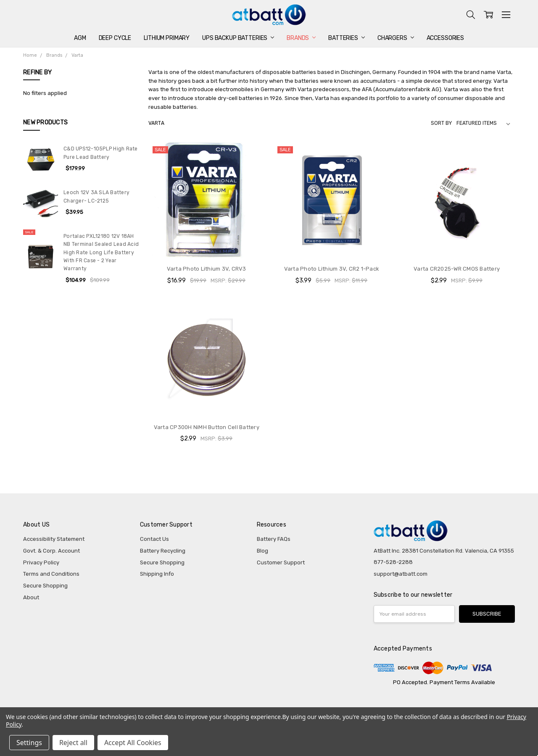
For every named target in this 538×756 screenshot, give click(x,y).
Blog (262, 551)
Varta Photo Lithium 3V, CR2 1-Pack (332, 269)
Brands (301, 38)
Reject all (73, 743)
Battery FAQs (274, 539)
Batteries (347, 38)
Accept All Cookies (133, 743)
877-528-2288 (393, 562)
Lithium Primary (167, 38)
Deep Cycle (115, 38)
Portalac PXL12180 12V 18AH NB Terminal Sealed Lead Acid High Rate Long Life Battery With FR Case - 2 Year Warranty (101, 252)
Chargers (396, 38)
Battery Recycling (163, 551)
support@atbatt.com (401, 574)
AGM (80, 38)
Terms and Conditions (51, 574)
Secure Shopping (45, 586)
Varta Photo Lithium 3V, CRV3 (207, 269)
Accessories (445, 38)
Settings (29, 743)
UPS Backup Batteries (238, 38)
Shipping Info (157, 574)
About (31, 597)
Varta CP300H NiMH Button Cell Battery (207, 427)
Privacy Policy (41, 562)
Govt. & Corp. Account (51, 551)
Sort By (441, 123)
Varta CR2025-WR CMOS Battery (457, 269)
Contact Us (154, 539)
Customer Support (281, 562)
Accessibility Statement (54, 539)
